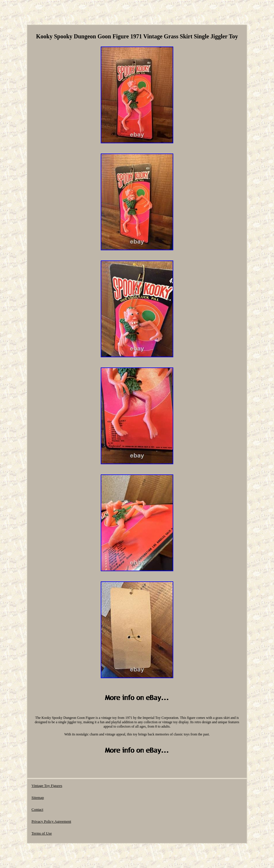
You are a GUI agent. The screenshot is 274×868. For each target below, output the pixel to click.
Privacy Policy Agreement (51, 821)
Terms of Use (42, 833)
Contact (37, 809)
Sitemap (38, 798)
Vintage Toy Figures (47, 786)
